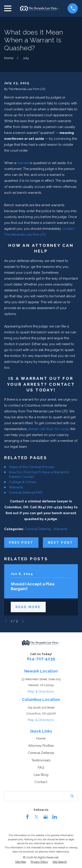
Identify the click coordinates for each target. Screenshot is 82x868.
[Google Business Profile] (46, 817)
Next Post (60, 543)
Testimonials (41, 760)
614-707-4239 (41, 659)
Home (41, 738)
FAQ (41, 768)
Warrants (16, 487)
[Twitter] (36, 817)
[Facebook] (27, 817)
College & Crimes (22, 482)
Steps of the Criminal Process (32, 467)
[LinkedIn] (55, 817)
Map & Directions (41, 692)
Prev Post (21, 543)
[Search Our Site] (72, 796)
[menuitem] (21, 862)
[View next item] (23, 621)
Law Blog (41, 775)
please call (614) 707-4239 (48, 429)
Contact (41, 782)
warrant (23, 163)
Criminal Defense (38, 529)
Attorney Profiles (41, 746)
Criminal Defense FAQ (26, 493)
